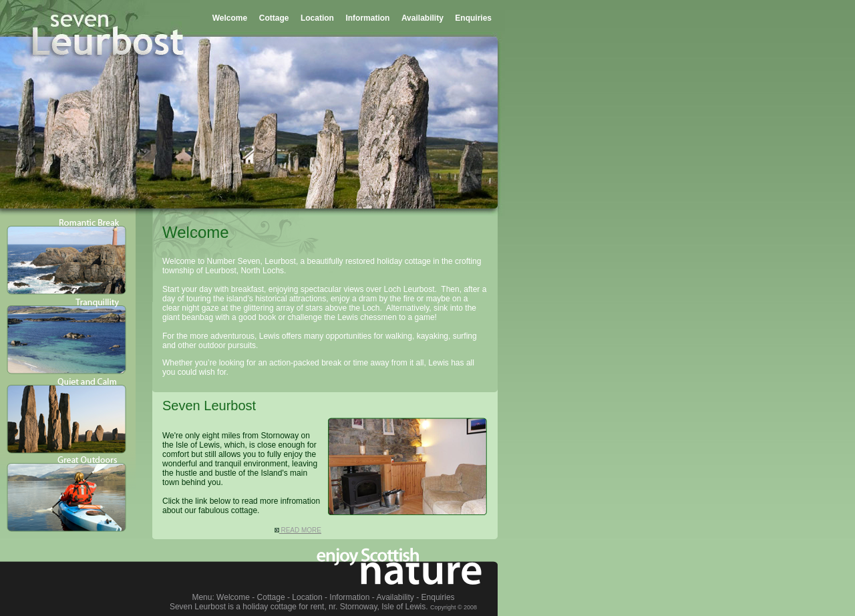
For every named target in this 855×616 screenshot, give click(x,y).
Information (367, 18)
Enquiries (473, 18)
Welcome (230, 18)
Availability (422, 18)
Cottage (274, 18)
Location (317, 18)
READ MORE (298, 530)
